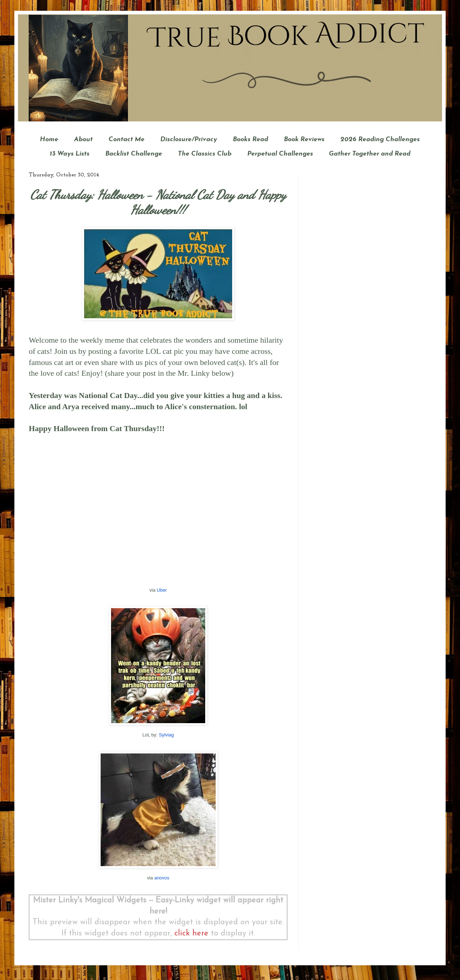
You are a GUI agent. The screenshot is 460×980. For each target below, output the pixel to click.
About (83, 140)
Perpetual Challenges (280, 154)
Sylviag (166, 735)
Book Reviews (304, 140)
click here (191, 933)
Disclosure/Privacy (189, 140)
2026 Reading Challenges (380, 140)
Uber (162, 590)
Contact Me (126, 140)
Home (49, 140)
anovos (162, 878)
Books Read (250, 140)
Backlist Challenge (134, 154)
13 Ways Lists (70, 154)
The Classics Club (205, 154)
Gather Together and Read (370, 154)
